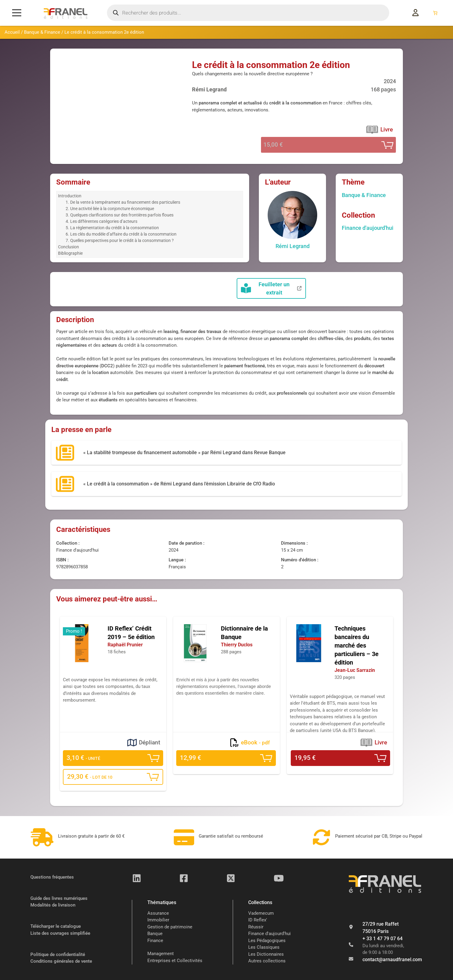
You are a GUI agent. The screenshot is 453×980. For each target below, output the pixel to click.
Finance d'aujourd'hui (368, 228)
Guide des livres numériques (59, 898)
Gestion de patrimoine (170, 927)
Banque (155, 934)
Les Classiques (264, 948)
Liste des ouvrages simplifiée (60, 933)
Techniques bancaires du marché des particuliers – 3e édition (357, 645)
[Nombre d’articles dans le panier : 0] (435, 13)
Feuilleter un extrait (271, 288)
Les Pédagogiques (267, 941)
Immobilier (158, 920)
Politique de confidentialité (58, 954)
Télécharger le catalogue (56, 926)
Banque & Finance (42, 32)
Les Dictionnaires (266, 954)
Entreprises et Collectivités (175, 961)
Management (161, 954)
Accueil (12, 32)
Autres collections (267, 961)
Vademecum (261, 913)
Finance (155, 941)
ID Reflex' (258, 920)
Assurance (158, 913)
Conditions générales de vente (61, 961)
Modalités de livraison (53, 905)
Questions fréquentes (52, 877)
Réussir (256, 927)
